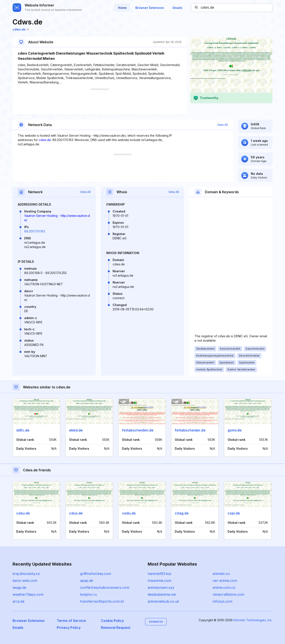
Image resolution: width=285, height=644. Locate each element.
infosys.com (223, 601)
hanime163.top (160, 574)
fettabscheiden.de (138, 430)
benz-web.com (25, 581)
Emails (177, 8)
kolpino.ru (88, 594)
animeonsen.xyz (161, 587)
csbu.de (23, 513)
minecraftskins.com (228, 594)
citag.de (182, 513)
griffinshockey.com (96, 574)
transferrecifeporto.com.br (102, 601)
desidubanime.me (162, 594)
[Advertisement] (100, 101)
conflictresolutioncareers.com (105, 587)
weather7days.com (28, 594)
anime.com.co (224, 587)
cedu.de (129, 513)
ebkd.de (76, 430)
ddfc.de (23, 430)
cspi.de (234, 513)
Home (122, 8)
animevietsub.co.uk (163, 601)
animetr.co (221, 574)
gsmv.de (235, 430)
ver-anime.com (225, 581)
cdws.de (21, 29)
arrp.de (19, 601)
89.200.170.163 (35, 231)
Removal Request (116, 628)
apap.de (87, 581)
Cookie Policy (112, 621)
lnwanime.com (160, 581)
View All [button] (223, 125)
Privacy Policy (69, 628)
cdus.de (76, 513)
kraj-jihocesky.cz (26, 574)
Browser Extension (150, 8)
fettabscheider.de (190, 430)
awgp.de (19, 587)
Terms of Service (71, 621)
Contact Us (156, 622)
